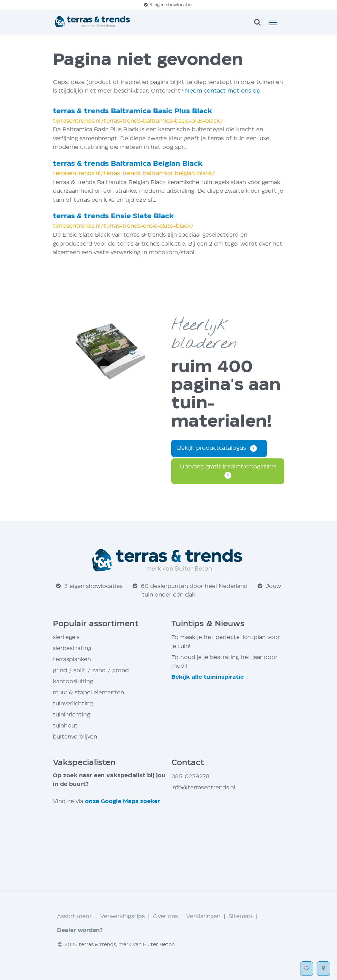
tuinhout (65, 726)
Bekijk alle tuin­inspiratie (208, 677)
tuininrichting (71, 715)
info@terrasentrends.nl (203, 788)
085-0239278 (190, 777)
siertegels (66, 638)
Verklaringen (203, 917)
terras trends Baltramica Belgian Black (128, 164)
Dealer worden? (80, 930)
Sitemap (240, 917)
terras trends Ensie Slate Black (113, 216)
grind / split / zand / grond (91, 671)
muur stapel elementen (88, 693)
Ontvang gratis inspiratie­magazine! (228, 467)
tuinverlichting (73, 704)
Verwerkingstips (122, 917)
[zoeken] (257, 23)
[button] (273, 22)
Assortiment (74, 917)
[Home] (93, 22)
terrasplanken (72, 660)
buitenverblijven (75, 737)
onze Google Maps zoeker (122, 802)
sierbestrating (72, 649)
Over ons (165, 917)
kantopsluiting (73, 682)
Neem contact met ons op (223, 91)
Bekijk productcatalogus (211, 448)
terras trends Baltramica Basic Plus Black (133, 111)
